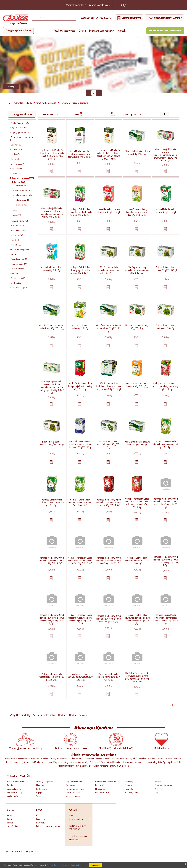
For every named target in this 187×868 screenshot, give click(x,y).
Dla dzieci (10, 785)
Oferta (82, 31)
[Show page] (165, 114)
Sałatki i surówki (13, 796)
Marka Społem (13, 826)
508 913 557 (74, 829)
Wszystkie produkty (23, 103)
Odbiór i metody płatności (165, 30)
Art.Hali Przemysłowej (15, 782)
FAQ (38, 815)
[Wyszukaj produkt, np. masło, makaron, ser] (56, 18)
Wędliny (39, 796)
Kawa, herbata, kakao (46, 103)
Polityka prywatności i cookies (48, 826)
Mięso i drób (100, 789)
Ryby (156, 792)
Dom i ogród (100, 785)
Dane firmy (41, 819)
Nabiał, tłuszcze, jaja (15, 792)
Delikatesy (129, 782)
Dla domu (158, 782)
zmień (107, 5)
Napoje (39, 792)
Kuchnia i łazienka (14, 789)
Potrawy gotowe (132, 792)
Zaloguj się (88, 18)
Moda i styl (129, 789)
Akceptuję (96, 865)
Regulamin (40, 823)
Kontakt (122, 31)
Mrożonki (158, 789)
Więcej (11, 86)
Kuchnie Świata (42, 789)
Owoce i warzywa (73, 792)
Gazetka (10, 815)
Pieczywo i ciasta (102, 792)
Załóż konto (104, 18)
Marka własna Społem (75, 789)
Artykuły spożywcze (64, 31)
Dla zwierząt (71, 785)
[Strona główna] (15, 20)
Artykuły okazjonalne (45, 782)
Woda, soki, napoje (73, 796)
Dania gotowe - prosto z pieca (107, 782)
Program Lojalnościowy (102, 31)
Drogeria (128, 785)
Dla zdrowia (41, 785)
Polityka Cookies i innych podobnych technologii (67, 865)
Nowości (10, 823)
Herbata (64, 103)
